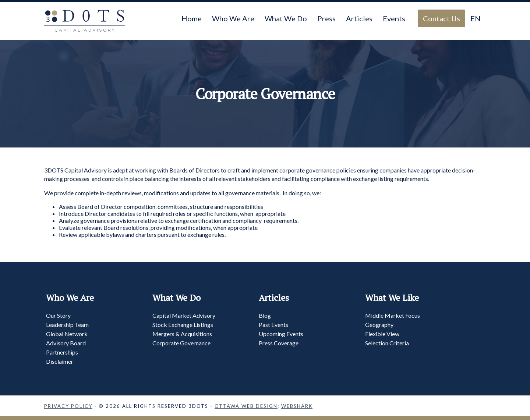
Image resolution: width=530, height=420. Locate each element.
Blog (265, 315)
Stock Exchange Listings (183, 325)
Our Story (58, 315)
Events (394, 18)
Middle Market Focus (393, 315)
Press (326, 18)
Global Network (67, 334)
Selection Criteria (387, 343)
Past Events (273, 325)
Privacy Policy (68, 406)
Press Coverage (279, 343)
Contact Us (441, 18)
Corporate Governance (181, 343)
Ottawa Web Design (246, 406)
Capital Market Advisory (184, 315)
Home (192, 18)
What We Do (286, 18)
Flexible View (382, 334)
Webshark (297, 406)
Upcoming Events (281, 334)
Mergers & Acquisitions (182, 334)
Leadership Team (67, 325)
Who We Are (233, 18)
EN (476, 18)
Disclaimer (60, 361)
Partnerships (62, 352)
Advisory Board (66, 343)
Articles (359, 18)
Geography (379, 325)
